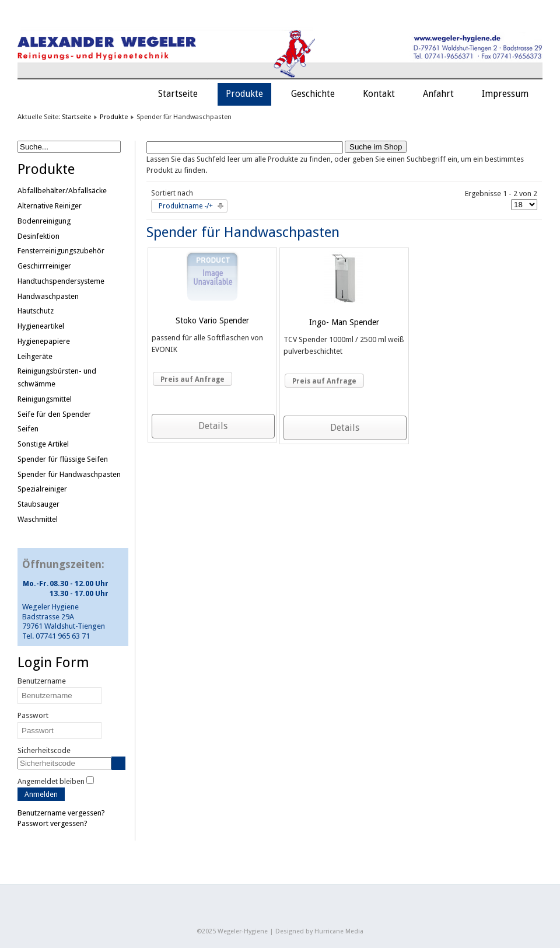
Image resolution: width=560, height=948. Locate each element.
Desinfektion (38, 236)
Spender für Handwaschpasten (69, 474)
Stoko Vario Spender (212, 320)
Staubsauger (38, 504)
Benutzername (42, 681)
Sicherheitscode (44, 750)
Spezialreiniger (42, 489)
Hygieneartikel (41, 326)
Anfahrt (438, 94)
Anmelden (41, 794)
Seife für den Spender (54, 414)
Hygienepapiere (44, 341)
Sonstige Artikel (43, 444)
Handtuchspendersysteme (61, 281)
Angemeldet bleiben (51, 781)
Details (213, 426)
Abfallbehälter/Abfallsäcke (62, 191)
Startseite (178, 94)
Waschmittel (38, 519)
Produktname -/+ (186, 206)
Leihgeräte (35, 356)
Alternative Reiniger (50, 206)
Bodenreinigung (44, 221)
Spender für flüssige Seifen (63, 459)
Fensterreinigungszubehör (61, 251)
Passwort (33, 715)
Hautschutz (36, 311)
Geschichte (313, 94)
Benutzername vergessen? (61, 813)
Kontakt (379, 94)
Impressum (505, 94)
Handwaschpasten (48, 296)
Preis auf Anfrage (192, 379)
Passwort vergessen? (52, 823)
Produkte (244, 94)
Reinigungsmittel (45, 399)
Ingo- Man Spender (344, 322)
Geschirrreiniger (44, 266)
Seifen (28, 429)
